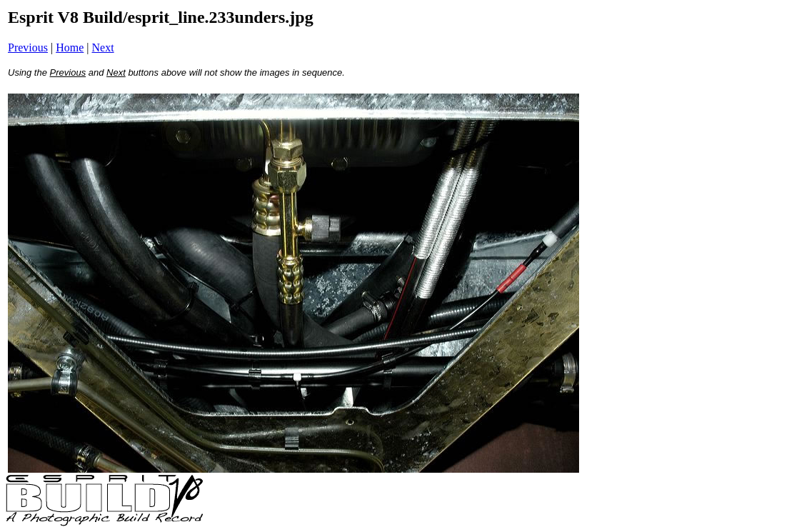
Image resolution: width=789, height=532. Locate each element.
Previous (28, 47)
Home (70, 47)
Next (103, 47)
